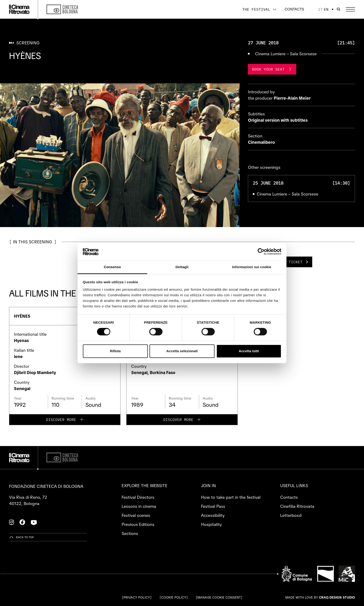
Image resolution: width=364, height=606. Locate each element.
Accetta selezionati (182, 351)
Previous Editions (138, 524)
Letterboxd (291, 515)
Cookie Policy (174, 597)
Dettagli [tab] (182, 267)
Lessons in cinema (139, 506)
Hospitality (211, 524)
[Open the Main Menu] (350, 9)
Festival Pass (213, 506)
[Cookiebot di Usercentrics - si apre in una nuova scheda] (261, 252)
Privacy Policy (137, 597)
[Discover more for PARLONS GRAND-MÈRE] (182, 420)
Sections (130, 533)
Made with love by (320, 597)
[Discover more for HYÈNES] (65, 420)
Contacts (294, 9)
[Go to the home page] (19, 9)
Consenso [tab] (112, 267)
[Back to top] (21, 537)
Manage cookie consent (219, 597)
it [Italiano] (320, 9)
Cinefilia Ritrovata (297, 506)
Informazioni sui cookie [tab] (252, 267)
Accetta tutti (249, 351)
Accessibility (213, 515)
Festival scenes (136, 515)
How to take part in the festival (231, 497)
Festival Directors (138, 497)
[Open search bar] (338, 9)
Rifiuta (115, 351)
